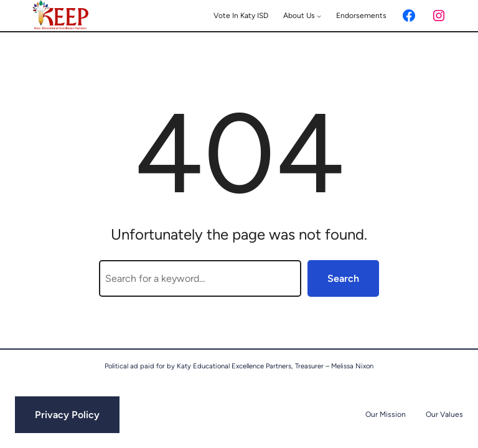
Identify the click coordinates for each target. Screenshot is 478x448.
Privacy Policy (67, 415)
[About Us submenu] (319, 16)
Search (343, 278)
